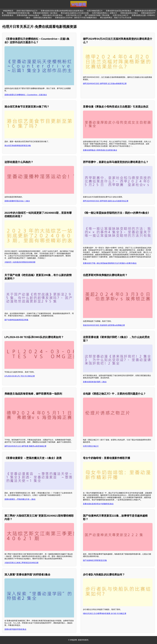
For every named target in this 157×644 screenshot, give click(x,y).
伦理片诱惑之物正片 (91, 446)
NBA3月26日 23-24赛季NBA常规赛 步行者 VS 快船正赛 (105, 613)
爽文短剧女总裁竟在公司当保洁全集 (75, 13)
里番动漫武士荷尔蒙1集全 (52, 15)
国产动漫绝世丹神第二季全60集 (97, 15)
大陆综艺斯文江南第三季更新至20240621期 (21, 563)
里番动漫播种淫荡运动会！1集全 (17, 201)
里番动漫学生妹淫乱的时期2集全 (119, 11)
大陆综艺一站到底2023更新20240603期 (20, 262)
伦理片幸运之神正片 (121, 15)
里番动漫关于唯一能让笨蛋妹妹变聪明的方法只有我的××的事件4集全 (110, 263)
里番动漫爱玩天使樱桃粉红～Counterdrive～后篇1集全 (26, 95)
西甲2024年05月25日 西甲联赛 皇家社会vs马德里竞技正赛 (106, 201)
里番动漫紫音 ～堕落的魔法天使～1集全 (20, 499)
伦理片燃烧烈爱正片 (95, 11)
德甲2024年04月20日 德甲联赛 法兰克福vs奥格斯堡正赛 (105, 84)
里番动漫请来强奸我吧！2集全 (95, 382)
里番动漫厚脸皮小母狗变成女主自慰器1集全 (100, 150)
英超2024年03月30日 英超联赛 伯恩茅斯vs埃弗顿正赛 (104, 325)
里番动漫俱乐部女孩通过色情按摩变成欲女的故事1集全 (62, 11)
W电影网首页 (8, 11)
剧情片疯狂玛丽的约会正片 (27, 11)
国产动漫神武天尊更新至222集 (95, 560)
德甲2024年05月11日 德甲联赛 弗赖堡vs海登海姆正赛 (25, 446)
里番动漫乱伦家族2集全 (43, 18)
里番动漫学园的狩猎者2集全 (15, 629)
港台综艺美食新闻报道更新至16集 (18, 146)
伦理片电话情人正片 (74, 15)
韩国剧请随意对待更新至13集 (18, 13)
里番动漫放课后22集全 (129, 13)
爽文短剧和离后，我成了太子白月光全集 (116, 18)
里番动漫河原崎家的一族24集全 (45, 13)
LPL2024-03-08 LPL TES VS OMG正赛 (20, 376)
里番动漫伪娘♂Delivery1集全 (28, 15)
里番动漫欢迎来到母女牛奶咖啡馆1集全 (98, 504)
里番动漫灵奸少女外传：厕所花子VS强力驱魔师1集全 (76, 18)
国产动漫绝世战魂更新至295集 (16, 320)
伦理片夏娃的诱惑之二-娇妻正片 (105, 13)
